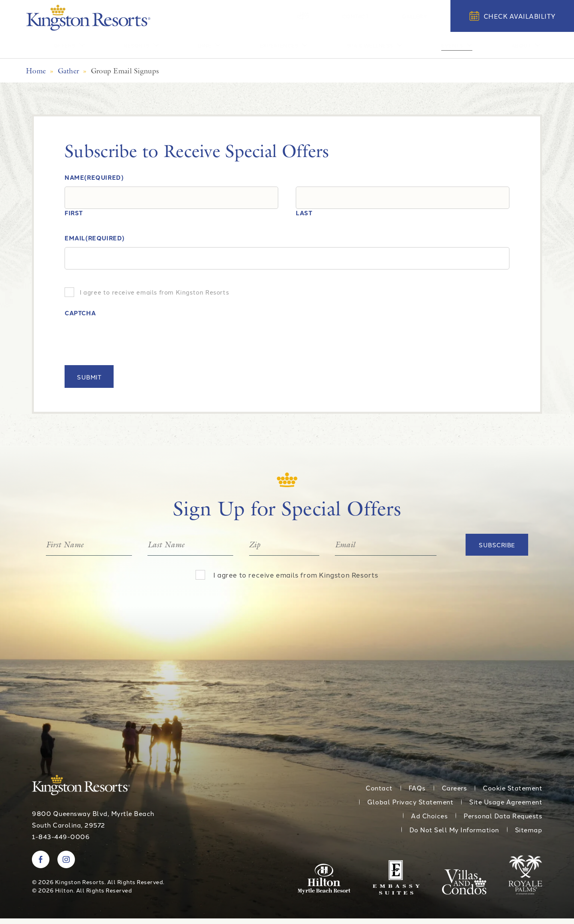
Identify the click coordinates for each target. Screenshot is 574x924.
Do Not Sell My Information (454, 836)
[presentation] (125, 344)
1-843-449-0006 (61, 842)
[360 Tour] (345, 16)
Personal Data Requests (503, 822)
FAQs (417, 794)
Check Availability (512, 16)
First (74, 219)
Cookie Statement (512, 794)
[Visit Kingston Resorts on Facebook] (41, 865)
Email (95, 244)
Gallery (423, 16)
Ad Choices (429, 822)
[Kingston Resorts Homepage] (88, 18)
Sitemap (529, 836)
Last (304, 219)
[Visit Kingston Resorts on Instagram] (66, 865)
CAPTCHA (80, 319)
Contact (380, 16)
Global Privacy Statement (410, 808)
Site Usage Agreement (506, 808)
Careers (454, 794)
